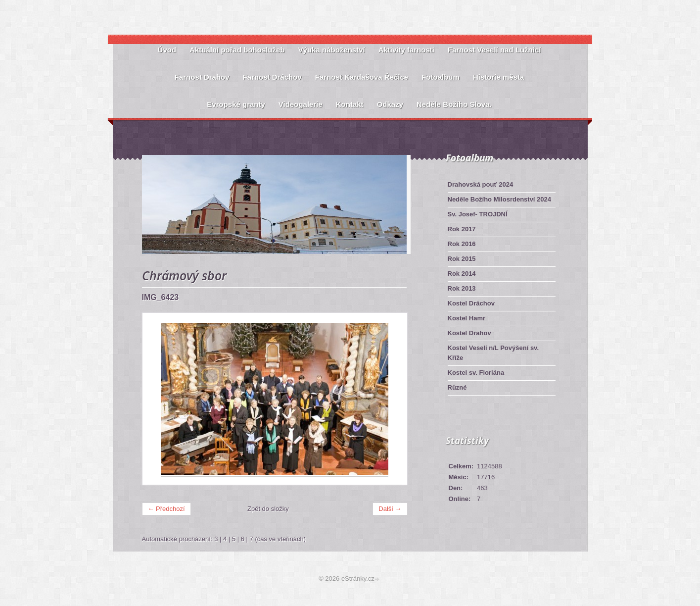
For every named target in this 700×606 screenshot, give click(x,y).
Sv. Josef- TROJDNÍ (478, 214)
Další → (390, 509)
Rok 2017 (462, 229)
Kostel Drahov (469, 333)
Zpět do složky (268, 509)
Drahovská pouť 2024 (481, 184)
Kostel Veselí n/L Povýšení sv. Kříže (493, 353)
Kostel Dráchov (471, 303)
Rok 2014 (462, 274)
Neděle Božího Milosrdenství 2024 (500, 199)
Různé (457, 387)
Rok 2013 (462, 288)
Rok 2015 (462, 259)
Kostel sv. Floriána (476, 373)
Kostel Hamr (467, 318)
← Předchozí (166, 509)
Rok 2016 (462, 244)
